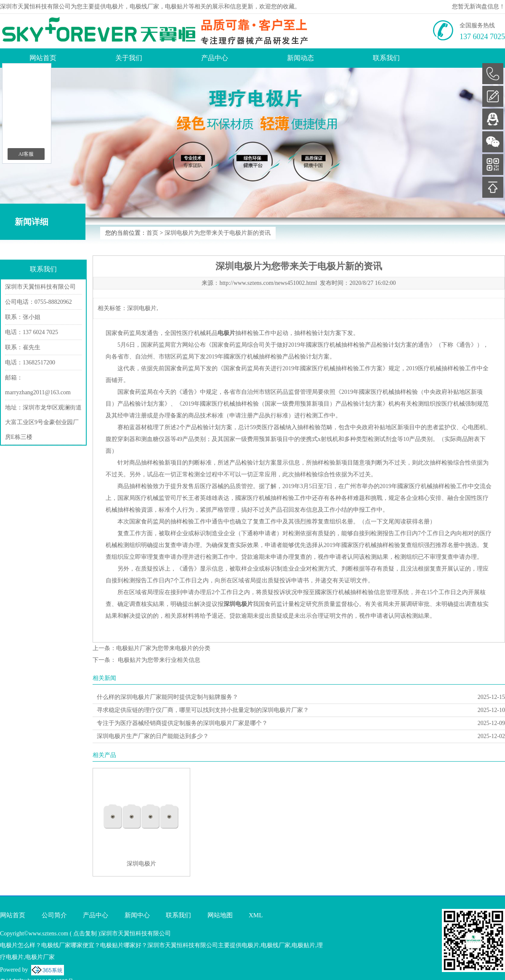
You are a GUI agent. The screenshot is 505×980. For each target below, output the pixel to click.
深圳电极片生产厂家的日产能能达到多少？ (153, 736)
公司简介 (54, 915)
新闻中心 (137, 915)
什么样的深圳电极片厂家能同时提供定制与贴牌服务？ (167, 697)
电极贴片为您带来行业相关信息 (158, 660)
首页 (152, 233)
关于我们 (129, 58)
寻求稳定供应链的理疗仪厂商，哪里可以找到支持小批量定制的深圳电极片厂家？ (203, 710)
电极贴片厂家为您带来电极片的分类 (163, 648)
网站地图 (220, 915)
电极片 (115, 7)
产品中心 (215, 58)
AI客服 (26, 154)
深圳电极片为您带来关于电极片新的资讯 (218, 233)
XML (256, 915)
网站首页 (43, 58)
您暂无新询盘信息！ (478, 7)
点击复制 (85, 934)
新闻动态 (300, 58)
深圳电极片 (142, 308)
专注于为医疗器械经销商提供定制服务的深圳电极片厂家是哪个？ (182, 723)
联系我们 (386, 58)
